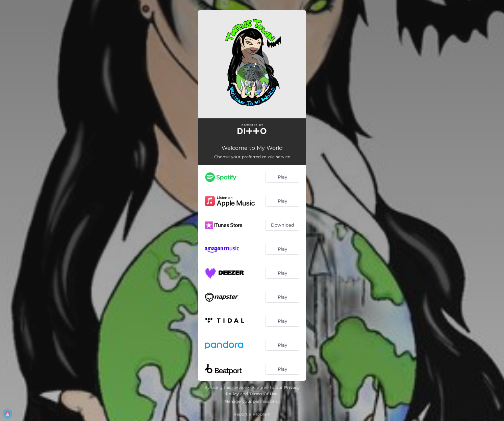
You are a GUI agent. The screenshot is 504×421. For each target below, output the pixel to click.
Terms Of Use (263, 394)
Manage (233, 401)
